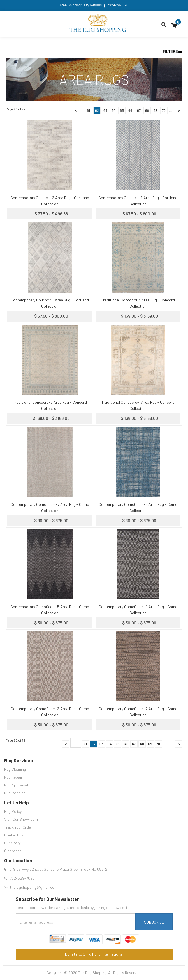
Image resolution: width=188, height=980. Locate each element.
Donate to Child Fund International (94, 954)
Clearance (13, 851)
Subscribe (154, 922)
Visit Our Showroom (21, 819)
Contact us (14, 835)
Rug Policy (13, 811)
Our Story (12, 843)
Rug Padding (15, 793)
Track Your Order (18, 827)
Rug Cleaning (15, 769)
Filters (173, 51)
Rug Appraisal (16, 785)
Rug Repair (13, 777)
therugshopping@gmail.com (34, 887)
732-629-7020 (118, 5)
